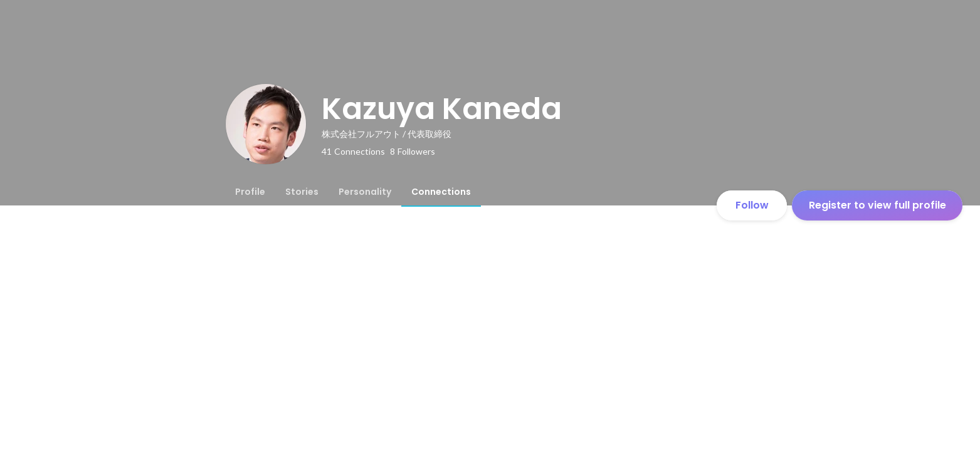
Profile (250, 192)
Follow (752, 205)
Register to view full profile (877, 205)
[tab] (250, 192)
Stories (302, 192)
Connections (441, 192)
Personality (365, 192)
